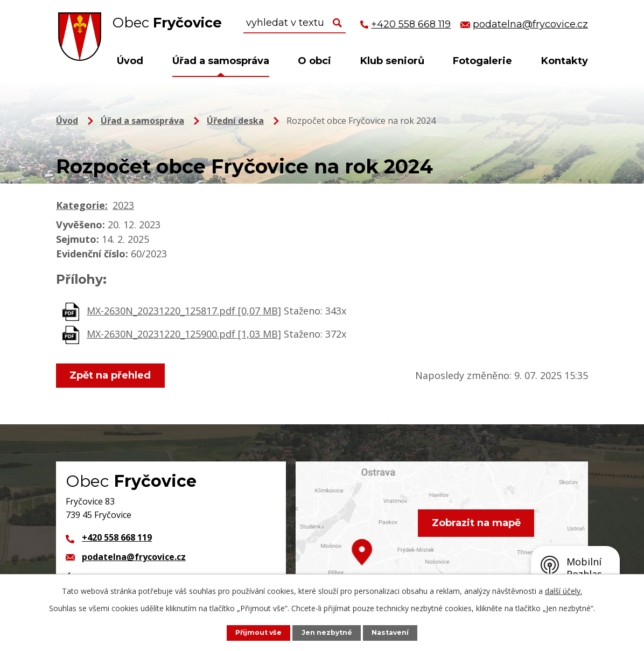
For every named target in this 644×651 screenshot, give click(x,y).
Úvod (130, 61)
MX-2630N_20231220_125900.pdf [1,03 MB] (184, 334)
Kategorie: (82, 205)
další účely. (563, 591)
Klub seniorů (392, 61)
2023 (123, 205)
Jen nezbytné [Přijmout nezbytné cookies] (327, 632)
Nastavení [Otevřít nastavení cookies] (391, 632)
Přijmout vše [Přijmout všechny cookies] (258, 632)
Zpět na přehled (111, 375)
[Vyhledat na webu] (295, 23)
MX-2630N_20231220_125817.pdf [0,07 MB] (184, 311)
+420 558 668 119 (117, 537)
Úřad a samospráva (221, 61)
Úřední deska (235, 121)
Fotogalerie (482, 61)
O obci (314, 61)
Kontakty (565, 61)
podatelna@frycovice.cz (134, 557)
